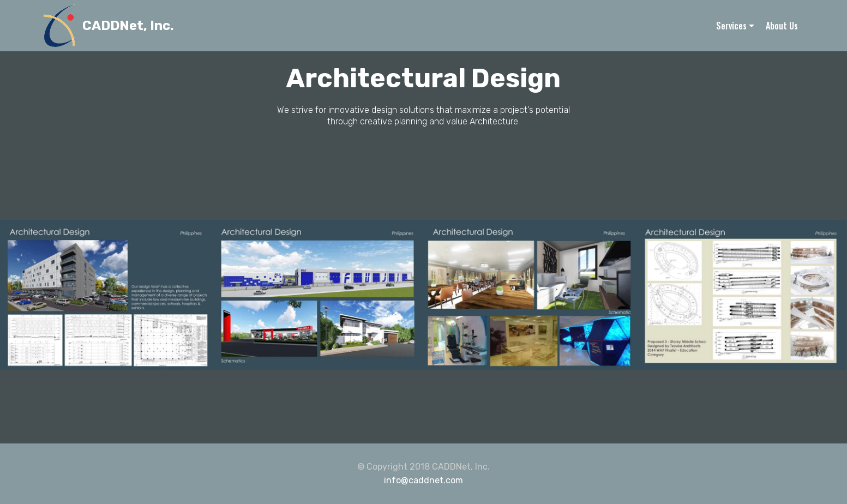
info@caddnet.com (423, 480)
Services (731, 26)
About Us (782, 26)
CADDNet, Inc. (128, 26)
